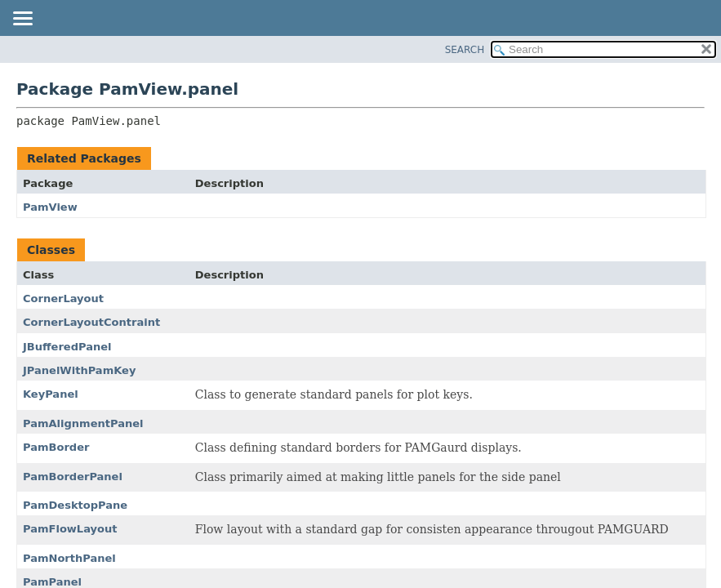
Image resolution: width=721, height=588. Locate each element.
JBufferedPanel (67, 347)
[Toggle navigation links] (22, 20)
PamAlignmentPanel (83, 423)
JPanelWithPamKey (79, 370)
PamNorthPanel (69, 558)
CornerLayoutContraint (91, 322)
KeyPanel (51, 394)
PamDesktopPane (75, 505)
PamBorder (56, 447)
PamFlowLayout (70, 529)
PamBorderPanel (73, 477)
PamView (50, 207)
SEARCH (465, 50)
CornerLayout (63, 298)
